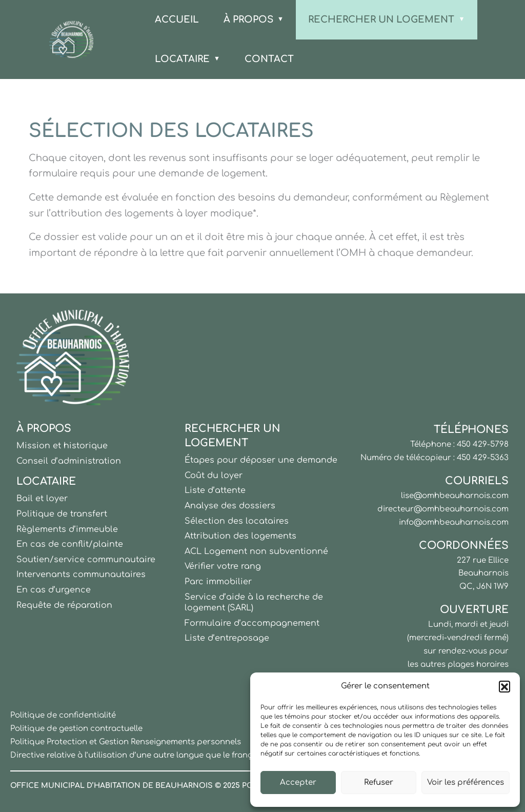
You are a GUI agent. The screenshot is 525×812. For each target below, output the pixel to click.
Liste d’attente (215, 490)
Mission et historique (62, 446)
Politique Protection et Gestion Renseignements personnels (126, 742)
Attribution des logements (240, 536)
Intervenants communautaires (81, 575)
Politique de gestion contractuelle (76, 729)
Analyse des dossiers (230, 506)
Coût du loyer (214, 476)
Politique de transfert (62, 514)
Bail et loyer (42, 499)
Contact (269, 59)
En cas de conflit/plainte (70, 544)
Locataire (182, 59)
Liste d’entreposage (227, 638)
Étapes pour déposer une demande (261, 460)
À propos (248, 19)
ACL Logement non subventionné (256, 551)
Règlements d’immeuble (67, 529)
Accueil (177, 19)
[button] (504, 686)
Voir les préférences (466, 783)
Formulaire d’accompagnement (252, 623)
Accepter (298, 783)
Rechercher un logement (381, 19)
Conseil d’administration (69, 461)
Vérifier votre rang (223, 566)
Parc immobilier (218, 582)
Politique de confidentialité (63, 715)
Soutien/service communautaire (86, 560)
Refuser (379, 783)
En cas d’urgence (54, 590)
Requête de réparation (64, 605)
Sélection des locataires (237, 521)
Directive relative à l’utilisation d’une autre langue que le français (137, 755)
